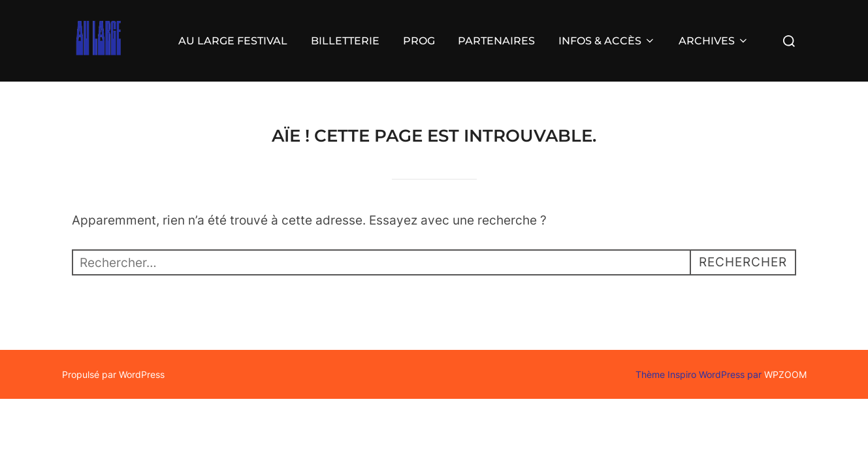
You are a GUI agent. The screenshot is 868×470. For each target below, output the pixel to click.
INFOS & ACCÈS (607, 41)
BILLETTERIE (345, 41)
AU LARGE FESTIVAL (233, 41)
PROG (419, 41)
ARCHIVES (714, 41)
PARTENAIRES (496, 41)
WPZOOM (785, 374)
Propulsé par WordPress (113, 374)
